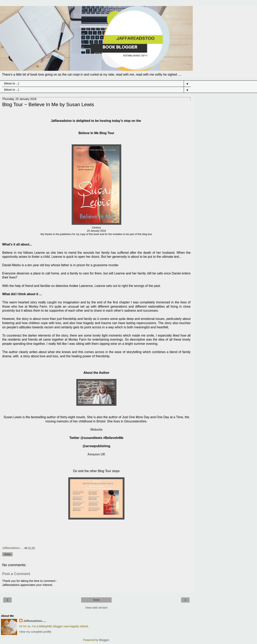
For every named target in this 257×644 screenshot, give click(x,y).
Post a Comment (16, 574)
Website (96, 430)
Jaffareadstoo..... (35, 621)
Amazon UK (96, 454)
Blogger (104, 640)
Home (96, 600)
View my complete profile (35, 632)
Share (7, 554)
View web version (96, 608)
